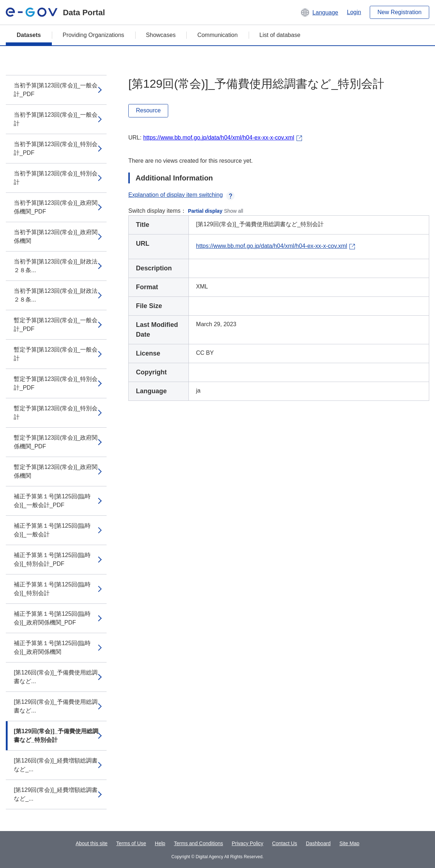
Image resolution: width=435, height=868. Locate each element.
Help (160, 843)
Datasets (29, 35)
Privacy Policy (247, 843)
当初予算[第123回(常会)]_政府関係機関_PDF (56, 207)
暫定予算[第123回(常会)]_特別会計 (56, 413)
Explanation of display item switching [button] (181, 195)
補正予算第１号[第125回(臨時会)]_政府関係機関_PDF (52, 618)
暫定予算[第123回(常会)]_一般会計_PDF (56, 325)
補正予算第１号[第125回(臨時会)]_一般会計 (52, 530)
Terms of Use (131, 843)
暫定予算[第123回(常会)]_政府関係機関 (56, 471)
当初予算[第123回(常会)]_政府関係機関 (56, 236)
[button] (319, 12)
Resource (148, 110)
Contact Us (284, 843)
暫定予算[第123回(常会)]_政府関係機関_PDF (56, 442)
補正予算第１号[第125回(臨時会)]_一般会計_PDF (52, 501)
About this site (92, 843)
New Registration (399, 12)
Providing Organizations (94, 35)
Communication (217, 35)
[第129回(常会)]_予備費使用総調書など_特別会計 (56, 736)
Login (354, 12)
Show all (234, 211)
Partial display (205, 211)
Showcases (161, 35)
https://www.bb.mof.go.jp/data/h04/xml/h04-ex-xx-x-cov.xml (219, 138)
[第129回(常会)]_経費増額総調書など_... (56, 794)
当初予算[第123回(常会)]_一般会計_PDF (56, 90)
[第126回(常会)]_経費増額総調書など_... (56, 765)
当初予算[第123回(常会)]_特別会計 (56, 178)
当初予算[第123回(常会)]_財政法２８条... (56, 266)
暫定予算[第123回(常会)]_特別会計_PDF (56, 383)
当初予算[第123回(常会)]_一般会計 (56, 119)
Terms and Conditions (198, 843)
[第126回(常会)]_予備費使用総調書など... (56, 677)
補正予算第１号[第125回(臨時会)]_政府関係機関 (52, 647)
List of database (280, 35)
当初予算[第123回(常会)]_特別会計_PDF (56, 148)
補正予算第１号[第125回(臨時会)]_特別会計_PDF (52, 559)
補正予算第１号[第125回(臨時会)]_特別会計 (52, 589)
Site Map (349, 843)
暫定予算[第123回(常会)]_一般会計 (56, 354)
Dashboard (318, 843)
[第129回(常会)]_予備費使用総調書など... (56, 706)
